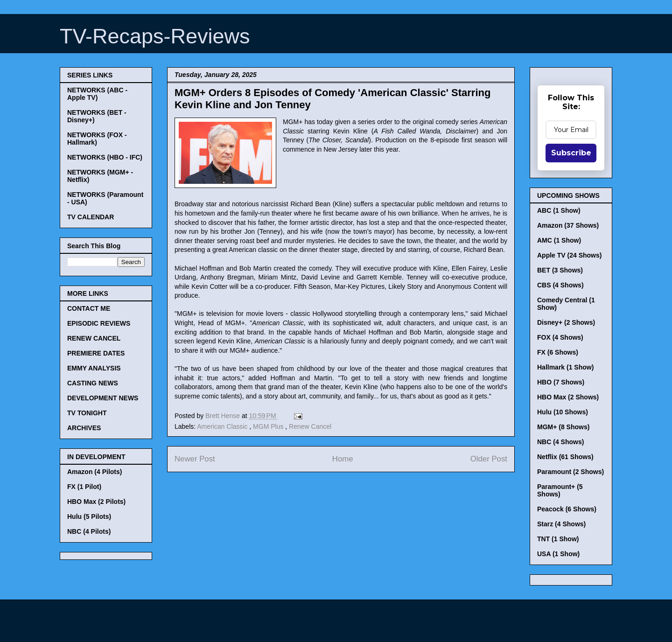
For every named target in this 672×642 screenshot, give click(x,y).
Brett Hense (224, 416)
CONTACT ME (89, 308)
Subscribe (571, 153)
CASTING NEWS (93, 383)
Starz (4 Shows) (561, 524)
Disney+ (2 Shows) (566, 322)
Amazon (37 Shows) (568, 225)
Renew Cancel (310, 426)
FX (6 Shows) (558, 352)
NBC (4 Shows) (560, 442)
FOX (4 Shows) (560, 337)
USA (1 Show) (558, 554)
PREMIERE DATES (96, 353)
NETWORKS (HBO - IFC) (105, 157)
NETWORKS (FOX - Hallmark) (97, 139)
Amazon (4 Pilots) (94, 472)
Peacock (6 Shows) (567, 509)
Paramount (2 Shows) (570, 472)
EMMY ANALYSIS (94, 368)
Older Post (489, 459)
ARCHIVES (84, 428)
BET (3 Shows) (560, 270)
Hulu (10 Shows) (563, 412)
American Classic (223, 426)
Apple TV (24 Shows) (569, 255)
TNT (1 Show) (558, 539)
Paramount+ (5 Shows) (560, 490)
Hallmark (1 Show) (565, 367)
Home (343, 459)
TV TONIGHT (87, 413)
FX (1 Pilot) (84, 487)
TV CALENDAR (91, 217)
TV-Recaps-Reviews (155, 36)
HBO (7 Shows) (561, 382)
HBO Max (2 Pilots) (96, 502)
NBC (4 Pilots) (89, 531)
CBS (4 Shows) (560, 285)
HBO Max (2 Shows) (568, 397)
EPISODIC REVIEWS (99, 323)
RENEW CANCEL (94, 338)
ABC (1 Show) (559, 210)
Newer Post (195, 459)
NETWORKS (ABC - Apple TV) (97, 94)
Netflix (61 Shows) (565, 457)
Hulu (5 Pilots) (89, 516)
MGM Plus (269, 426)
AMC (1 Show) (559, 240)
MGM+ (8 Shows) (563, 427)
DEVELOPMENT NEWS (103, 398)
